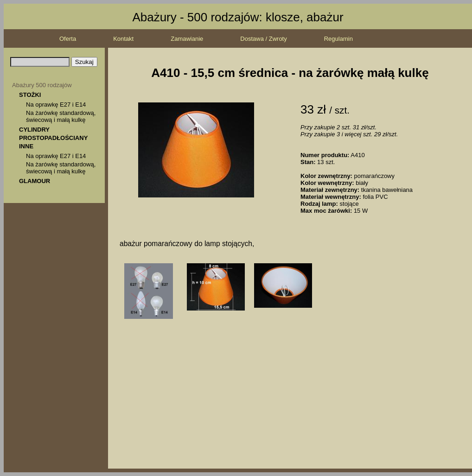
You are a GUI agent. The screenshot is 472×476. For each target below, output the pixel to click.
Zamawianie (187, 39)
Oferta (68, 39)
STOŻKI (30, 95)
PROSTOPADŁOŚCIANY (53, 138)
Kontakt (123, 39)
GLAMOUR (35, 181)
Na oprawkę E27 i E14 (56, 105)
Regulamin (338, 39)
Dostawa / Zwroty (263, 39)
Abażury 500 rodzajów (42, 85)
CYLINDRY (34, 130)
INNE (26, 146)
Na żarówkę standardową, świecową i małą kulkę (61, 116)
